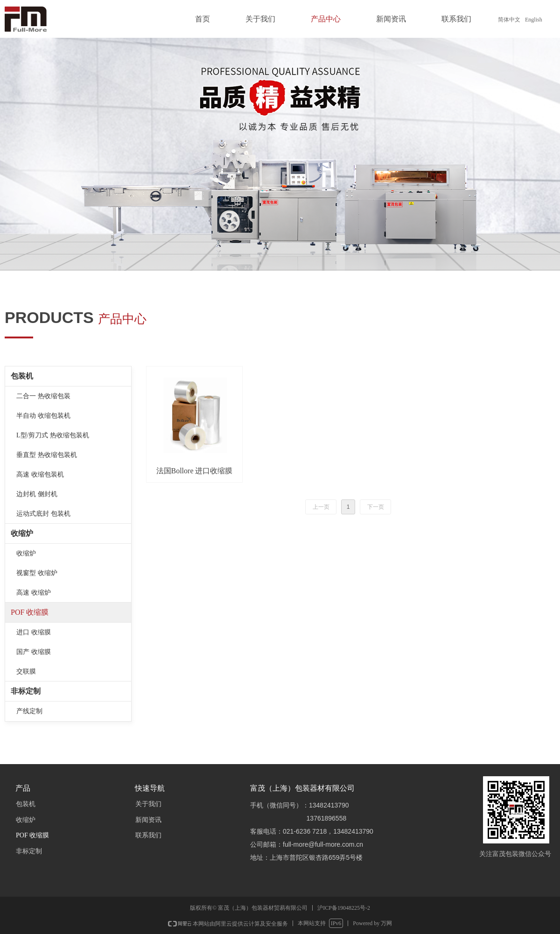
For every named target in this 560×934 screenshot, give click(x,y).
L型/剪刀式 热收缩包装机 (53, 435)
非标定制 (26, 691)
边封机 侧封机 (37, 494)
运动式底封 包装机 (43, 514)
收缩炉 (22, 533)
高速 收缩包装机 (40, 474)
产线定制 (29, 711)
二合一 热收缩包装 (43, 396)
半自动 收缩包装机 (43, 416)
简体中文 (509, 20)
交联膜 (26, 671)
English (534, 20)
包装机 (22, 376)
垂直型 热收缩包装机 (47, 455)
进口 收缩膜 (34, 632)
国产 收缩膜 (34, 652)
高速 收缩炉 (34, 593)
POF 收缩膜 (30, 612)
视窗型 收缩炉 (37, 573)
